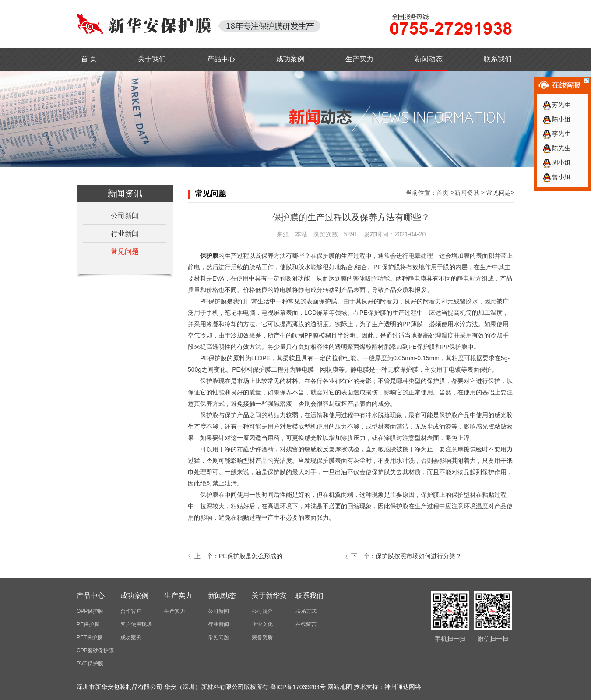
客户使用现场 (136, 624)
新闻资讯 (467, 193)
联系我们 (498, 59)
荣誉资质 (262, 637)
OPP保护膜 (90, 611)
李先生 (556, 134)
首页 (443, 193)
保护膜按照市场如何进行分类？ (419, 556)
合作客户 (131, 611)
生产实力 (359, 59)
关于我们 (152, 59)
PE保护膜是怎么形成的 (251, 556)
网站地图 (340, 687)
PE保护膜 (88, 624)
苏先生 (556, 105)
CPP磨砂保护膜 (95, 651)
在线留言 (306, 624)
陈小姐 (556, 119)
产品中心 (221, 59)
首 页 (89, 59)
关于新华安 (269, 596)
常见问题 (125, 252)
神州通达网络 (403, 687)
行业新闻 (125, 234)
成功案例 (290, 59)
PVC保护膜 (90, 664)
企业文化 (262, 624)
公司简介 (262, 611)
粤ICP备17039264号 (298, 687)
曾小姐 (556, 177)
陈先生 (556, 148)
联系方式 (306, 611)
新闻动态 (429, 59)
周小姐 (556, 162)
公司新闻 (125, 216)
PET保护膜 (90, 637)
